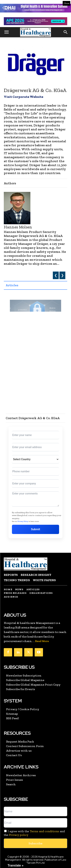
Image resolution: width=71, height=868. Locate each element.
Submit (36, 529)
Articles (12, 285)
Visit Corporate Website (24, 97)
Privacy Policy (23, 521)
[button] (6, 32)
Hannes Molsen (18, 227)
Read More (42, 641)
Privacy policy (19, 835)
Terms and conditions (44, 831)
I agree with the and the (34, 833)
